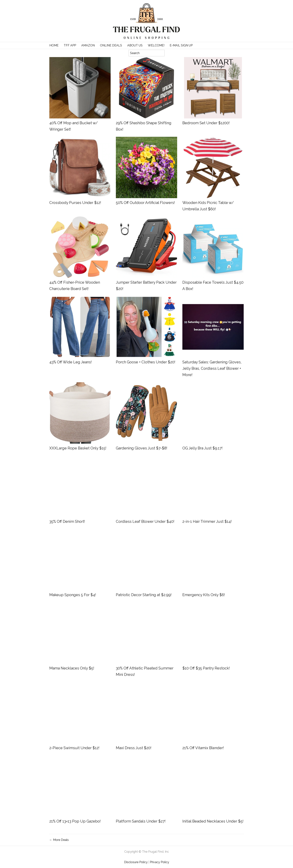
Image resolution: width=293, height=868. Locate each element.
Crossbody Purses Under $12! (75, 203)
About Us (135, 45)
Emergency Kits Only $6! (204, 595)
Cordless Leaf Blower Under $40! (145, 521)
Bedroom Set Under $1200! (206, 123)
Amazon (88, 45)
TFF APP (70, 45)
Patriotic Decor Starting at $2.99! (144, 595)
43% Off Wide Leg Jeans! (71, 362)
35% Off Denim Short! (67, 521)
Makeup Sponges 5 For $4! (73, 595)
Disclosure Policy (136, 862)
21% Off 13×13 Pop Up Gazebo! (75, 821)
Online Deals (111, 45)
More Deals (61, 840)
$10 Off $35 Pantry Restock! (206, 668)
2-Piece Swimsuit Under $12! (74, 748)
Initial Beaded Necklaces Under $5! (213, 821)
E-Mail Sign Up (181, 45)
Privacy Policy (159, 862)
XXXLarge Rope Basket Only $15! (78, 448)
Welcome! (156, 45)
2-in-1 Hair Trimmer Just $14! (207, 521)
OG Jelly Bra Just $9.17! (202, 448)
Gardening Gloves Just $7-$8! (142, 448)
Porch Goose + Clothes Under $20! (146, 362)
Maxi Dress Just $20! (134, 748)
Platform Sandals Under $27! (141, 821)
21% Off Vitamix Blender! (203, 748)
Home (54, 45)
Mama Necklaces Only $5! (72, 668)
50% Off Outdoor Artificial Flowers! (145, 203)
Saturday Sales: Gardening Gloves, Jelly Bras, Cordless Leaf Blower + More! (212, 368)
